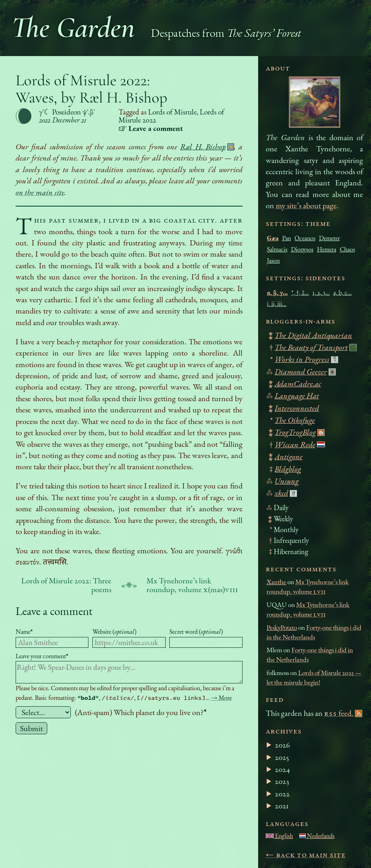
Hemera (327, 249)
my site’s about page (306, 205)
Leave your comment (42, 656)
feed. (339, 713)
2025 (282, 757)
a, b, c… (343, 292)
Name (24, 632)
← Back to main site (306, 854)
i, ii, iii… (277, 304)
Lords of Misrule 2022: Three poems (66, 585)
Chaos (347, 249)
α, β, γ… (277, 292)
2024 (283, 769)
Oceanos (305, 238)
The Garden (73, 27)
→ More (221, 698)
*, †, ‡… (300, 292)
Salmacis (277, 249)
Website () (114, 632)
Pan (287, 238)
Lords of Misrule (172, 112)
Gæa (273, 238)
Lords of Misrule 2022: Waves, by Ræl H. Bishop (91, 89)
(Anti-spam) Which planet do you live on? (141, 712)
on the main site (40, 192)
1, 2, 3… (321, 292)
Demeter (329, 238)
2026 (283, 745)
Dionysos (302, 249)
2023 (282, 781)
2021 (282, 806)
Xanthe (276, 582)
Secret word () (196, 632)
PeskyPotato (282, 627)
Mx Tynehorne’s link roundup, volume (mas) (192, 585)
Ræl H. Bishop (203, 147)
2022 (282, 794)
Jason (273, 260)
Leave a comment (54, 611)
